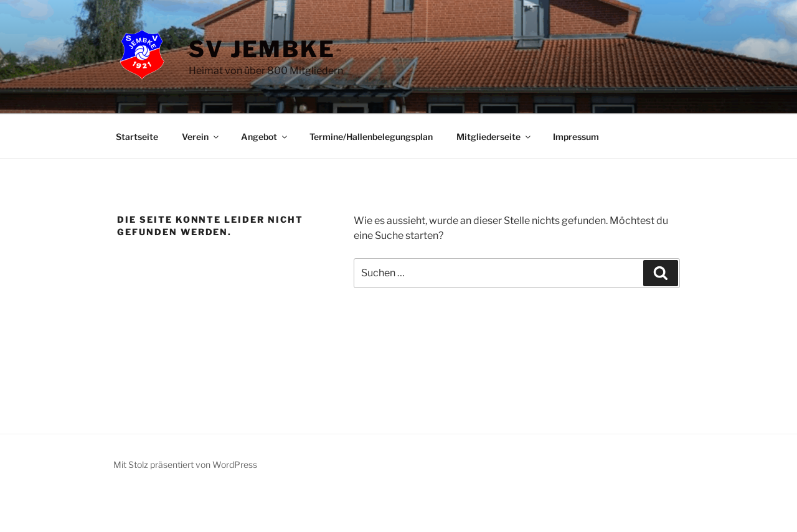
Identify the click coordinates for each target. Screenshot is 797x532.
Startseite (137, 137)
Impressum (576, 137)
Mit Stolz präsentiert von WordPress (185, 464)
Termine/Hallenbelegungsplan (371, 137)
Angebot (265, 137)
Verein (201, 137)
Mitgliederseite (494, 137)
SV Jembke (262, 49)
